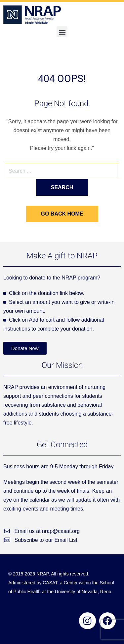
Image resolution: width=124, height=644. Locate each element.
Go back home (62, 214)
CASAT (50, 583)
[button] (62, 32)
